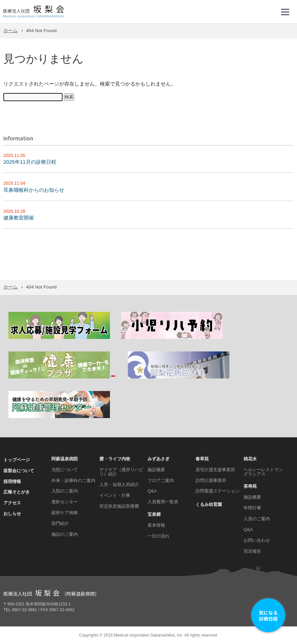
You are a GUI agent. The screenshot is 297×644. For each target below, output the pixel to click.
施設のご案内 (65, 534)
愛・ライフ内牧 (115, 459)
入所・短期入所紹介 (119, 485)
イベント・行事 (115, 495)
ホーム (10, 31)
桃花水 (250, 459)
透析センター (65, 502)
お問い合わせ (257, 540)
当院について (65, 470)
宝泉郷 (154, 514)
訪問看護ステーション (218, 491)
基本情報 (156, 525)
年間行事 (252, 508)
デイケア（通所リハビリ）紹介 (121, 472)
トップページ (17, 460)
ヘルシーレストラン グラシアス (263, 472)
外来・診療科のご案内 (73, 480)
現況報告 (252, 551)
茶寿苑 (250, 486)
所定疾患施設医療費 (119, 506)
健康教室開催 (19, 218)
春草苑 (202, 459)
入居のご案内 (257, 519)
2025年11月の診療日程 (30, 162)
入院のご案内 (65, 491)
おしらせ (12, 514)
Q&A (152, 491)
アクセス (12, 503)
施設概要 (156, 470)
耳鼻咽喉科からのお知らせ (34, 190)
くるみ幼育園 (209, 504)
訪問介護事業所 (211, 480)
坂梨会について (19, 471)
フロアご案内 (161, 480)
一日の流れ (158, 536)
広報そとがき (17, 492)
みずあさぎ (158, 459)
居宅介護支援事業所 (215, 470)
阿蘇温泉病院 (65, 459)
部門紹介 (60, 523)
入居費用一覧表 (163, 502)
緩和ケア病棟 (65, 513)
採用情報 (12, 481)
